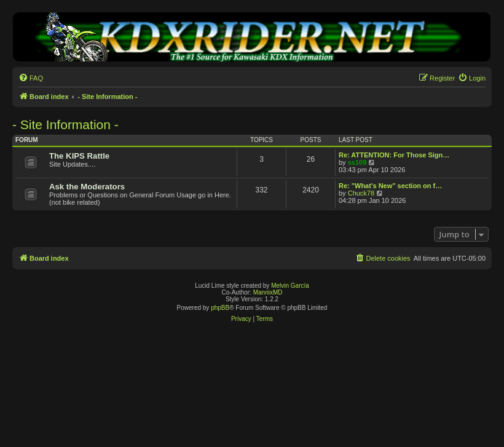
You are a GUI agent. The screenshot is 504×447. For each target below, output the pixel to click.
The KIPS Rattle (79, 156)
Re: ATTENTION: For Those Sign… (394, 155)
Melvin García (290, 286)
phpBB (220, 308)
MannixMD (268, 292)
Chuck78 (361, 193)
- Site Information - (65, 125)
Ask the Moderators (87, 187)
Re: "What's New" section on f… (390, 186)
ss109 (357, 162)
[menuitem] (31, 78)
